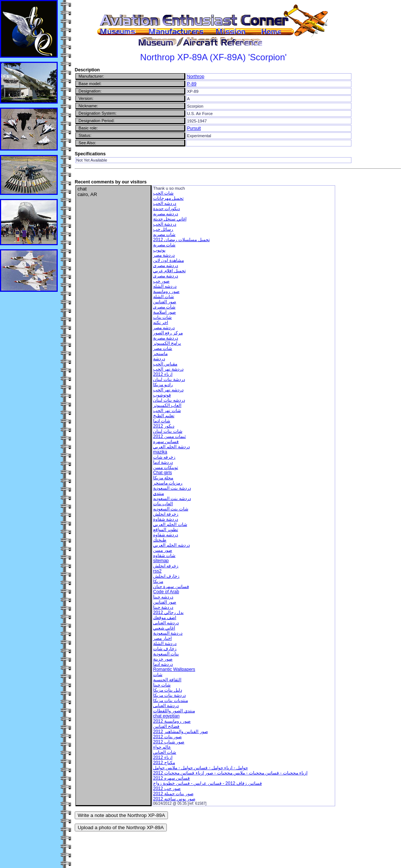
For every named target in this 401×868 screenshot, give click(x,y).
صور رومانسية (166, 291)
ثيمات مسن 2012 (169, 436)
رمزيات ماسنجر (168, 483)
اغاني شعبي (164, 628)
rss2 (157, 571)
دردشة (159, 359)
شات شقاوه (164, 555)
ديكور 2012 (164, 426)
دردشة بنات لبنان (169, 379)
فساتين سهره (166, 442)
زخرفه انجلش (166, 566)
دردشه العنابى (166, 623)
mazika (160, 452)
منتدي (159, 493)
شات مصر (163, 348)
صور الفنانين (165, 302)
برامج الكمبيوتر (167, 343)
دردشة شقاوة (166, 519)
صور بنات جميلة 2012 (173, 794)
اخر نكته (161, 322)
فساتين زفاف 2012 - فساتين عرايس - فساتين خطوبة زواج (208, 783)
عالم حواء (162, 747)
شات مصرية (164, 245)
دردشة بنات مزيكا (169, 695)
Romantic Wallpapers (174, 669)
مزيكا (158, 581)
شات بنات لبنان (168, 431)
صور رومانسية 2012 (172, 721)
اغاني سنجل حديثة (170, 219)
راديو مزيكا (163, 385)
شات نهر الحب (167, 411)
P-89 (191, 84)
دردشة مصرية (166, 338)
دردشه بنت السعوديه (172, 499)
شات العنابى (165, 752)
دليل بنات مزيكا (168, 690)
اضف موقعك (165, 618)
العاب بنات (163, 504)
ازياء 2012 (163, 374)
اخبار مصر (162, 638)
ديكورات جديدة (166, 209)
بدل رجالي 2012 (168, 612)
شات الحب (163, 193)
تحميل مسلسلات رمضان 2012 (181, 240)
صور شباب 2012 (169, 742)
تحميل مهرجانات (168, 198)
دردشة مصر (164, 255)
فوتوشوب (162, 395)
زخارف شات (165, 649)
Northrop (196, 77)
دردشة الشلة (165, 644)
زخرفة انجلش (166, 514)
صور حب (161, 281)
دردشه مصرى (166, 266)
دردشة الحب (165, 224)
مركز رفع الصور (168, 333)
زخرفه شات (164, 457)
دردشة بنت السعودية (172, 488)
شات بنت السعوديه (171, 509)
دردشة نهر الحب (168, 369)
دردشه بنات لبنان (169, 400)
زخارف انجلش (166, 576)
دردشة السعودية (168, 633)
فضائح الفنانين (166, 726)
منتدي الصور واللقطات (174, 711)
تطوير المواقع (166, 530)
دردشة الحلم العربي (171, 447)
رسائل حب (163, 229)
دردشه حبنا (163, 597)
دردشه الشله (165, 286)
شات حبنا (162, 685)
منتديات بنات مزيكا (171, 700)
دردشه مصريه (166, 214)
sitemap (161, 561)
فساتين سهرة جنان (171, 587)
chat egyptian (166, 716)
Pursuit (194, 128)
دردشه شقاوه (166, 535)
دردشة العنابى (166, 706)
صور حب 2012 (167, 788)
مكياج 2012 (164, 763)
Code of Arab (166, 592)
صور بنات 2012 (167, 737)
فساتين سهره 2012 (171, 778)
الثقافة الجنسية (167, 680)
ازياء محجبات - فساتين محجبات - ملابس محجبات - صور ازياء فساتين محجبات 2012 (230, 773)
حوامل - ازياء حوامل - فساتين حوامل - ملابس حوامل (200, 768)
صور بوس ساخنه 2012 (174, 799)
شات (158, 675)
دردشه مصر (164, 328)
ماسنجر (160, 354)
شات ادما (162, 421)
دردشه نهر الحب (168, 390)
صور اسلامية (164, 312)
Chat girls (163, 473)
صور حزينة (163, 659)
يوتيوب (159, 250)
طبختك (160, 540)
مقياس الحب (165, 364)
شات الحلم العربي (170, 524)
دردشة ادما (163, 462)
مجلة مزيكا (163, 478)
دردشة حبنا (163, 607)
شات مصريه (164, 234)
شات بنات (162, 317)
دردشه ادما (163, 664)
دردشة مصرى (166, 276)
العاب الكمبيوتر (167, 405)
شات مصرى (164, 307)
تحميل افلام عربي (169, 271)
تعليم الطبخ (164, 416)
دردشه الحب (165, 203)
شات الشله (164, 297)
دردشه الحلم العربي (171, 545)
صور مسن (163, 550)
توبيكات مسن (166, 467)
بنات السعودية (166, 654)
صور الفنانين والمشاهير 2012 (181, 732)
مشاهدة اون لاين (169, 260)
